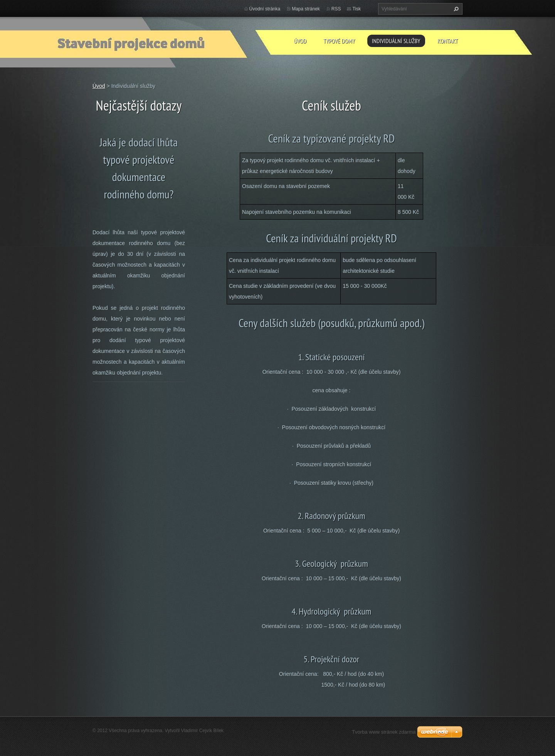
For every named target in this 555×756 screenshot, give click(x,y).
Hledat (455, 9)
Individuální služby (396, 41)
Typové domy (339, 41)
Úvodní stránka (265, 9)
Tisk (357, 9)
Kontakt (448, 41)
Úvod (300, 41)
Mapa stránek (306, 9)
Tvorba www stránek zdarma (384, 732)
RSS (336, 9)
